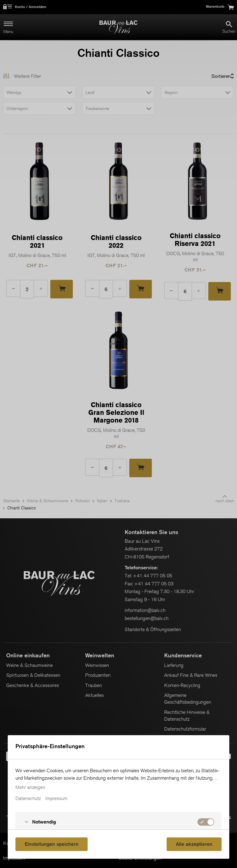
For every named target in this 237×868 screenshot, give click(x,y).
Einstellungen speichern (52, 844)
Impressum (56, 798)
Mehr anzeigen (30, 787)
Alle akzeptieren (194, 844)
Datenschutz (28, 798)
